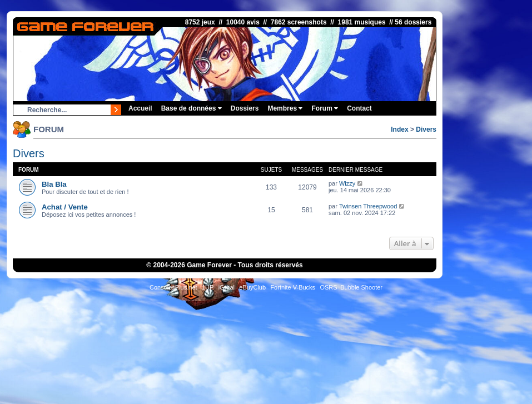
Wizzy (347, 183)
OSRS (328, 287)
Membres (285, 108)
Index (399, 129)
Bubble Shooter (361, 287)
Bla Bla (54, 184)
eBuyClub (252, 287)
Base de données (192, 108)
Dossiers (245, 108)
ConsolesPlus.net (173, 287)
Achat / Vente (65, 207)
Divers (426, 129)
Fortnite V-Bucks (293, 287)
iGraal (227, 287)
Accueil (140, 108)
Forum (325, 108)
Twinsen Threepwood (368, 206)
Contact (359, 108)
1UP (208, 287)
